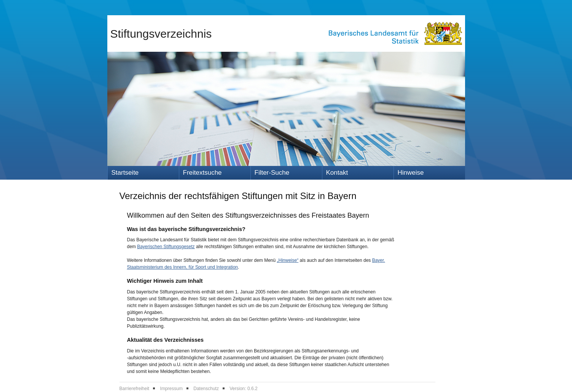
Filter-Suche (272, 173)
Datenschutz (206, 389)
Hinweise (411, 173)
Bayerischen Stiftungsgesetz (166, 247)
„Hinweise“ (288, 260)
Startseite (125, 173)
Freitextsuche (202, 173)
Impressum (171, 389)
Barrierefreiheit (135, 389)
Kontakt (337, 173)
